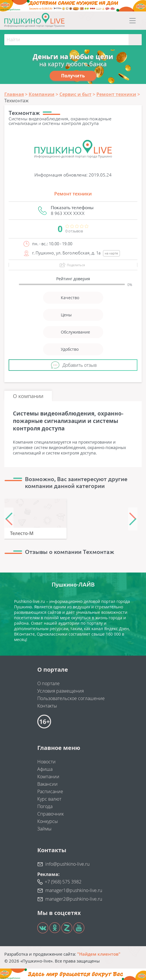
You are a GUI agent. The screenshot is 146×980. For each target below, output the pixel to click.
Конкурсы (48, 821)
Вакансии (47, 784)
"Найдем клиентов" (99, 954)
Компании (48, 777)
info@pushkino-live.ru (67, 864)
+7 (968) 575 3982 (63, 882)
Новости (46, 762)
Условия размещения (61, 691)
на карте (111, 253)
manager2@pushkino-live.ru (74, 899)
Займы (44, 829)
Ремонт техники (73, 194)
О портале (48, 683)
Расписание (50, 791)
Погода (45, 806)
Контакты (47, 706)
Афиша (45, 769)
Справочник (50, 814)
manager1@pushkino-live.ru (74, 890)
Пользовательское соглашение (71, 698)
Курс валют (49, 799)
